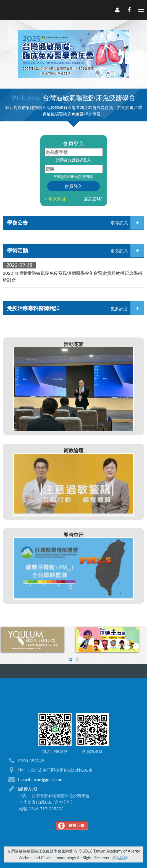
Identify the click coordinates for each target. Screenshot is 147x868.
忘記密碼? (94, 199)
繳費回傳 (77, 826)
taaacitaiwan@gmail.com (41, 779)
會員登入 (73, 186)
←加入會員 (55, 199)
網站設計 (120, 858)
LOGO (32, 10)
